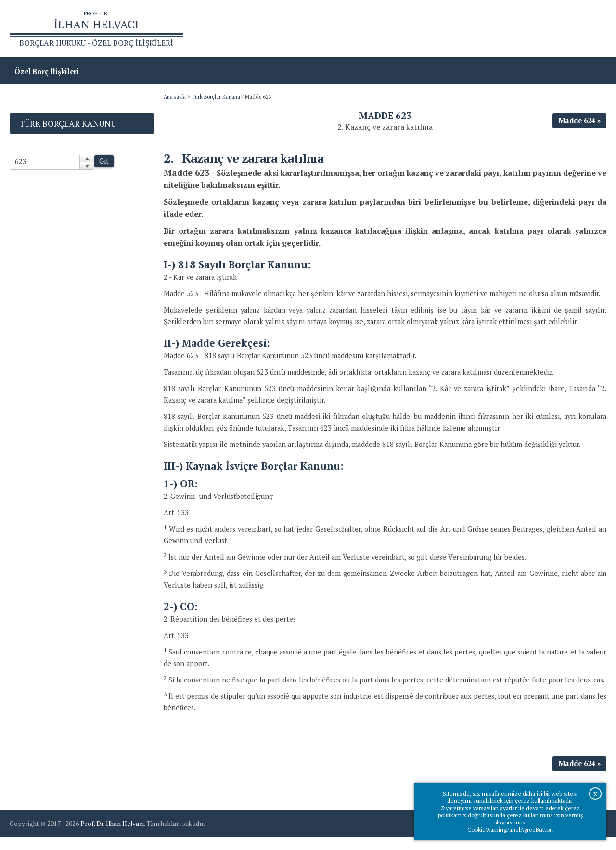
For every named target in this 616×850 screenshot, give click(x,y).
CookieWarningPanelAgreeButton (510, 830)
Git (104, 162)
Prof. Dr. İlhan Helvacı (112, 836)
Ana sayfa (467, 29)
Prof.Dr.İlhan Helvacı (530, 29)
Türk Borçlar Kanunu (216, 98)
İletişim (588, 29)
